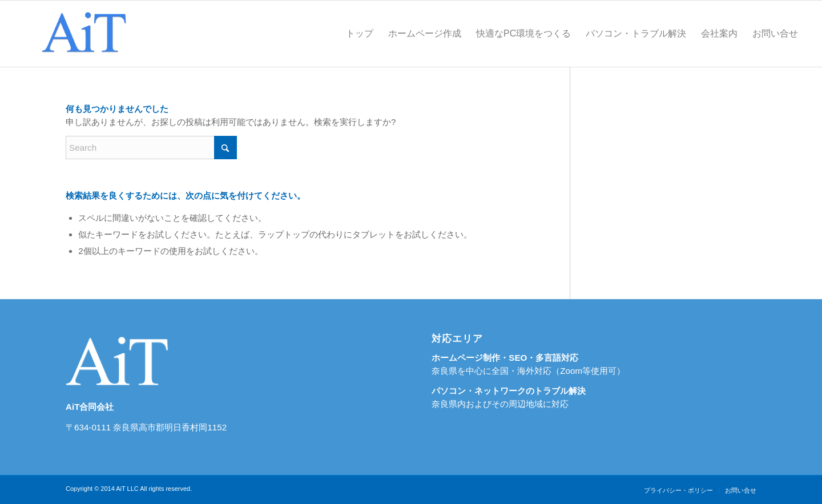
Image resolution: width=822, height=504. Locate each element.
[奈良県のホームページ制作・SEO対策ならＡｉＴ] (83, 34)
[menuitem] (360, 34)
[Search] (151, 148)
